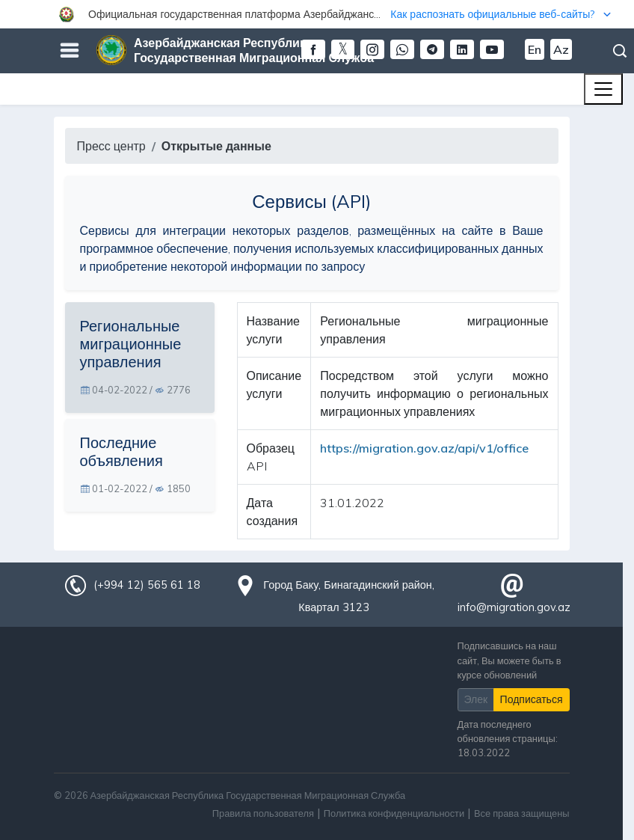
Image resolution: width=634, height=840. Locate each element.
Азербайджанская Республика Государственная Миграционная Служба (254, 50)
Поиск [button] (620, 51)
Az (561, 49)
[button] (317, 14)
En (535, 49)
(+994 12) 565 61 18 (147, 585)
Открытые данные (216, 146)
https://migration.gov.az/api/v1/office (424, 448)
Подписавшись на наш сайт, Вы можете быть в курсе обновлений (510, 660)
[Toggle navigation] (603, 89)
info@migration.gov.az (514, 607)
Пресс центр (111, 146)
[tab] (140, 358)
